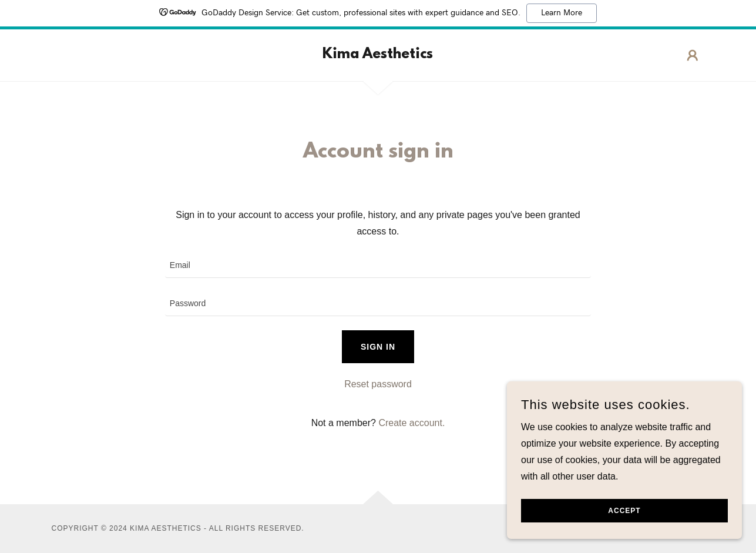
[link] (378, 55)
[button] (693, 55)
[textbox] (378, 266)
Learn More (562, 13)
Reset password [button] (378, 384)
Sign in (378, 347)
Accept (624, 511)
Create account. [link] (411, 423)
